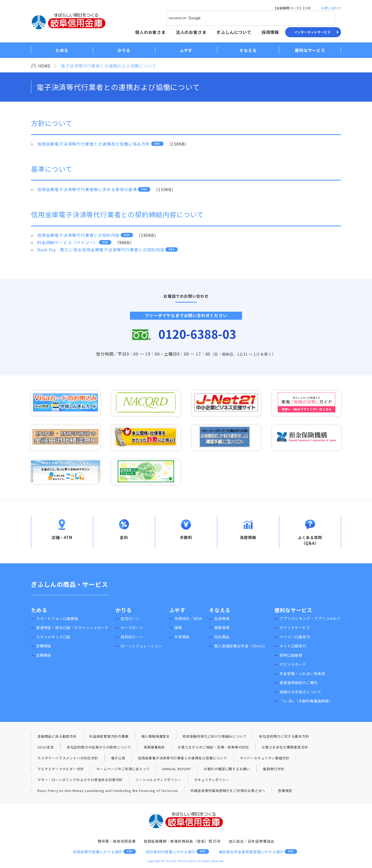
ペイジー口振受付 (295, 638)
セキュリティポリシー (212, 781)
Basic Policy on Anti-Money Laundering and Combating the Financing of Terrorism (108, 792)
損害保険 (222, 628)
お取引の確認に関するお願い (227, 770)
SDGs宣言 (46, 748)
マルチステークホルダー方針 (61, 770)
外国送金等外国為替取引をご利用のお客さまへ (228, 792)
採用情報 (270, 32)
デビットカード (293, 665)
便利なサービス (293, 611)
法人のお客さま (191, 32)
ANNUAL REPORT (177, 770)
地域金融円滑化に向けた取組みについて (214, 737)
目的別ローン (132, 638)
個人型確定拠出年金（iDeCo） (241, 647)
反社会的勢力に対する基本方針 (284, 737)
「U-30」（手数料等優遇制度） (306, 702)
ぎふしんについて (234, 32)
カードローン (132, 628)
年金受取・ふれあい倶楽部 (303, 675)
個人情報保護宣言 (156, 737)
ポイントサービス (295, 628)
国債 (178, 628)
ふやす (177, 611)
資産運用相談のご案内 (299, 684)
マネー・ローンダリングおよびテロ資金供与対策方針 (80, 781)
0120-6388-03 (198, 334)
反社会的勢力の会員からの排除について (99, 748)
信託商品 (222, 638)
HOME (45, 66)
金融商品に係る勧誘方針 (57, 737)
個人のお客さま (150, 32)
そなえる (220, 611)
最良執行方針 (274, 770)
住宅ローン (130, 619)
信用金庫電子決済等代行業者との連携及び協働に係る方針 (94, 144)
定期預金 (44, 647)
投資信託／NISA (188, 619)
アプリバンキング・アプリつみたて (310, 619)
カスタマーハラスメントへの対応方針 (68, 759)
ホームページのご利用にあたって (123, 770)
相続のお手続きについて (301, 693)
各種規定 (285, 792)
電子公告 (118, 759)
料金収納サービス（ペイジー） (68, 242)
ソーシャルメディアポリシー (158, 781)
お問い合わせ (331, 8)
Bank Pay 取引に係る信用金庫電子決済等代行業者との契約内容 (101, 250)
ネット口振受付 (293, 647)
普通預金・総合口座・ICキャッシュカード (72, 628)
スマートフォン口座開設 (57, 619)
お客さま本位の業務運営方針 (285, 748)
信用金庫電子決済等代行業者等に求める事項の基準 (87, 189)
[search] (244, 18)
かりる (124, 611)
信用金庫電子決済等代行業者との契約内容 (78, 235)
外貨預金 (182, 638)
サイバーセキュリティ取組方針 (265, 759)
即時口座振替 (291, 656)
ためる (39, 611)
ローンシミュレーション (142, 647)
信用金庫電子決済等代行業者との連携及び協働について (183, 759)
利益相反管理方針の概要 (109, 737)
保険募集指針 (154, 748)
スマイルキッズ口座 (53, 638)
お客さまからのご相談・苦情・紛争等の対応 (213, 748)
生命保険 (222, 619)
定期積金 (44, 656)
